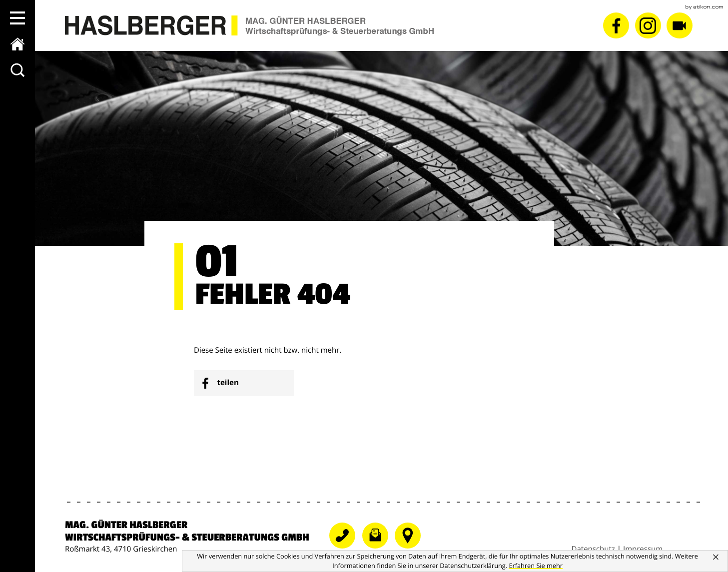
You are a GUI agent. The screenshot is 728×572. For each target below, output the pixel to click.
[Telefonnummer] (410, 546)
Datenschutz (593, 549)
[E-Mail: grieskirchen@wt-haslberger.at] (379, 546)
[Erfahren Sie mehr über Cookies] (536, 566)
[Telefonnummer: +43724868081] (346, 546)
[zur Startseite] (17, 44)
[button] (17, 18)
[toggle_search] (17, 70)
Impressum (643, 549)
